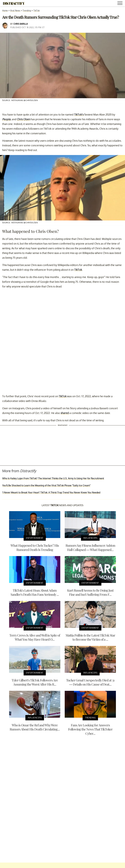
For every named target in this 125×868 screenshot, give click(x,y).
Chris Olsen (24, 119)
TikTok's (79, 115)
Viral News (15, 10)
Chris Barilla (21, 24)
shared (65, 413)
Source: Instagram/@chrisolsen (20, 100)
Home (5, 10)
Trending (27, 10)
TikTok (37, 10)
